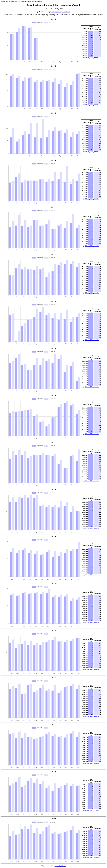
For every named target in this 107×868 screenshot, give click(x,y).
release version (56, 12)
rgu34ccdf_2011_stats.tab (91, 763)
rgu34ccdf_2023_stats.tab (91, 199)
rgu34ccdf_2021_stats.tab (91, 293)
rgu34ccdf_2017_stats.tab (91, 481)
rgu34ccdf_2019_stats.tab (91, 387)
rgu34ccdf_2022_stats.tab (91, 246)
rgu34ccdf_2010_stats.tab (91, 810)
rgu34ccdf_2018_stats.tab (91, 434)
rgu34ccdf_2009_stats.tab (91, 857)
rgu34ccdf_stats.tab (60, 866)
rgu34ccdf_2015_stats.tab (91, 575)
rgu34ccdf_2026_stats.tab (91, 58)
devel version (66, 12)
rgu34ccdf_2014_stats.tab (91, 622)
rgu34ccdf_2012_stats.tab (91, 716)
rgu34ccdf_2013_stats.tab (91, 669)
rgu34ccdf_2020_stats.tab (91, 340)
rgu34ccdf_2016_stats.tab (91, 528)
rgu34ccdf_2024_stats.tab (91, 152)
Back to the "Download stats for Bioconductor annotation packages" (22, 2)
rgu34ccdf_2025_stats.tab (91, 105)
